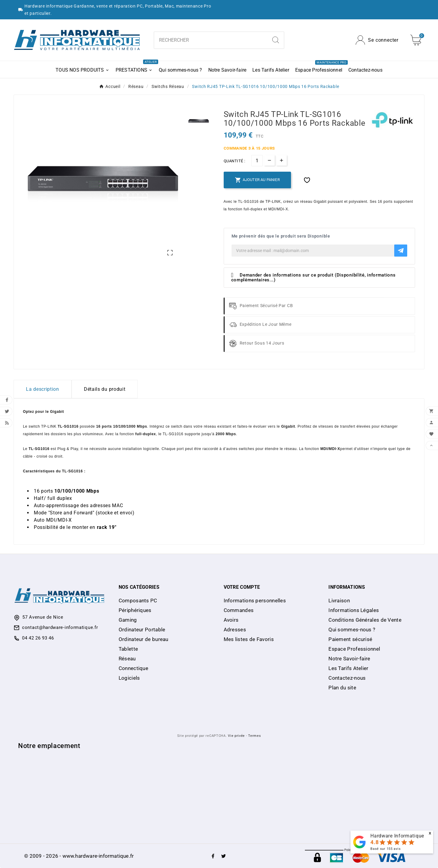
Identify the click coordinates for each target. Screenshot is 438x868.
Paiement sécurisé (350, 639)
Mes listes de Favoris (249, 639)
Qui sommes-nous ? (352, 630)
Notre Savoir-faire (349, 659)
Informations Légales (354, 610)
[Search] (276, 40)
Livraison (339, 601)
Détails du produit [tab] (105, 389)
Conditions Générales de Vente (365, 620)
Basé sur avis (385, 849)
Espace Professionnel (354, 649)
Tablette (128, 649)
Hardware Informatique (397, 836)
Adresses (235, 630)
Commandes (239, 610)
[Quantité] (257, 161)
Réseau (127, 659)
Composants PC (138, 601)
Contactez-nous (347, 678)
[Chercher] (211, 40)
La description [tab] (43, 389)
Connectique (133, 668)
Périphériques (135, 610)
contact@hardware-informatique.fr (60, 627)
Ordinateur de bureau (144, 639)
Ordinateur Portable (142, 630)
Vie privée (236, 736)
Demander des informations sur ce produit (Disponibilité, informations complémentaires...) (313, 278)
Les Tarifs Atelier (348, 668)
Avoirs (231, 620)
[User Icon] (377, 40)
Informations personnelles (255, 601)
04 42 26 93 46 (38, 638)
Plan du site (342, 688)
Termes (254, 736)
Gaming (128, 620)
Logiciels (129, 678)
